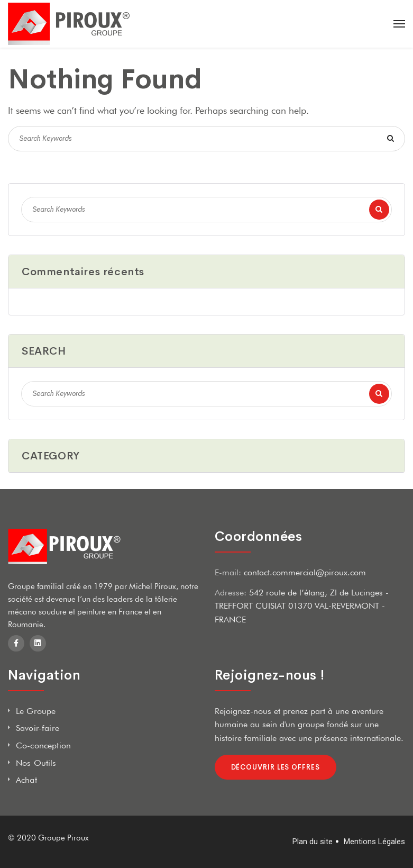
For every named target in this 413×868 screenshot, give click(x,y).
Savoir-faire (38, 728)
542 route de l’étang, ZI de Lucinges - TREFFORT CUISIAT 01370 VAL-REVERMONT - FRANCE (302, 606)
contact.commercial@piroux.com (305, 572)
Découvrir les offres (276, 767)
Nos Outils (36, 763)
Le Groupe (36, 711)
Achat (26, 780)
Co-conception (43, 745)
